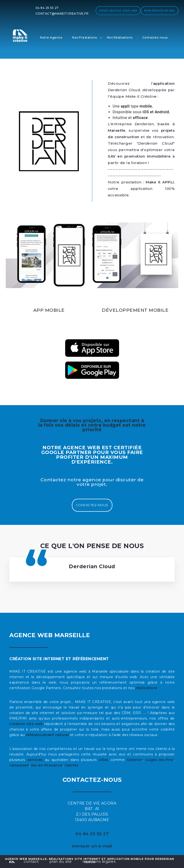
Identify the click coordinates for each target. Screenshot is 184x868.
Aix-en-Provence (47, 765)
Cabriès (72, 765)
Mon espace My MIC (160, 11)
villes (104, 760)
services (35, 760)
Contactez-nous (155, 37)
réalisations (147, 688)
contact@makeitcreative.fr (62, 14)
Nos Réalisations (120, 37)
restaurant (19, 765)
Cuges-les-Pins (160, 760)
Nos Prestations (85, 37)
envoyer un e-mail (92, 846)
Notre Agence (51, 37)
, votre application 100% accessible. (141, 189)
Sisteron (135, 760)
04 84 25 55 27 (47, 8)
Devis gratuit (118, 11)
